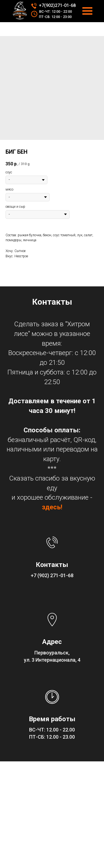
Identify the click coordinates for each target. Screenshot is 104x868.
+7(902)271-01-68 (57, 5)
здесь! (52, 507)
